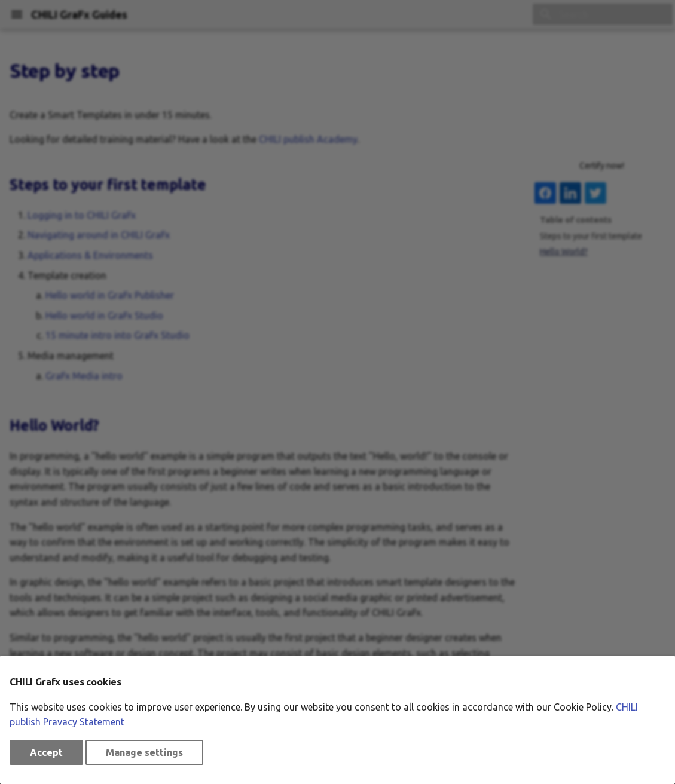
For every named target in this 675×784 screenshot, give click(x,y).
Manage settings (144, 752)
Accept (46, 752)
